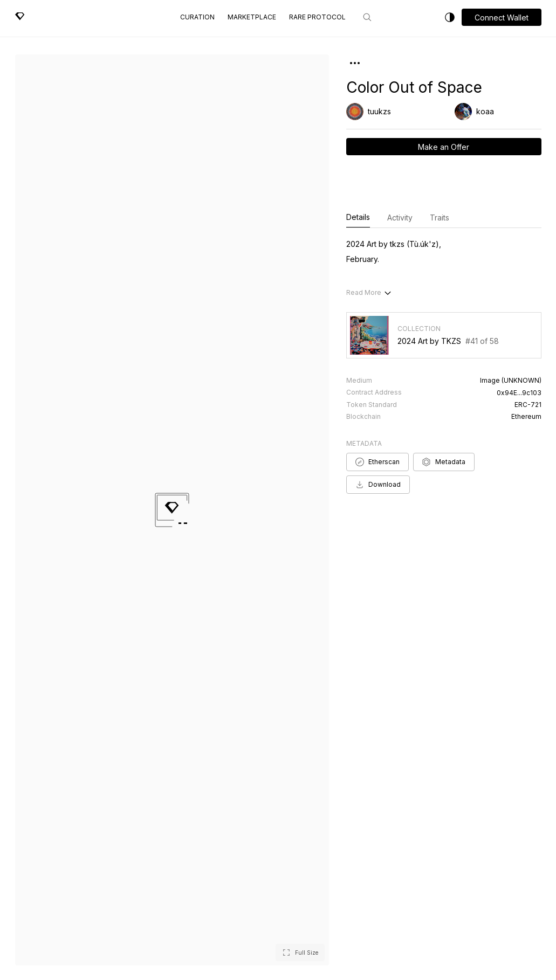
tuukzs (379, 111)
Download (378, 485)
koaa (485, 111)
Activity (400, 218)
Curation (197, 17)
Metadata (444, 462)
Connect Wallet (502, 18)
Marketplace (252, 17)
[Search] (367, 17)
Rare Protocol (317, 17)
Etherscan (377, 462)
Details (358, 218)
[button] (502, 17)
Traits (440, 218)
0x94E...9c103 (519, 393)
